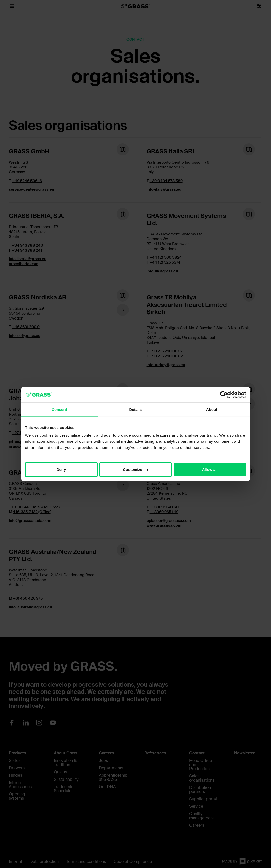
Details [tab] (136, 409)
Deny (61, 470)
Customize (136, 470)
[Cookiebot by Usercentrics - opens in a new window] (224, 395)
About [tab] (212, 409)
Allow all (210, 470)
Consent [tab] (59, 409)
